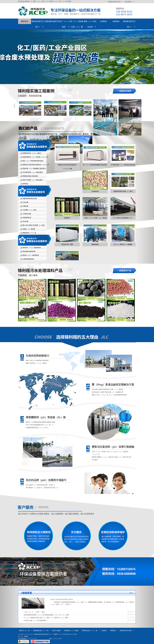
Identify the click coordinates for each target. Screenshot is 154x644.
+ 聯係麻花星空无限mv (114, 2)
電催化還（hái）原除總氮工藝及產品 (34, 168)
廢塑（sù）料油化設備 (90, 24)
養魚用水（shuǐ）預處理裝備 (32, 247)
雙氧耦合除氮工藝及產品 (30, 176)
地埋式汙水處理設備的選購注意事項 (62, 599)
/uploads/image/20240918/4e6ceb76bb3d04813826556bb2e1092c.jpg (77, 57)
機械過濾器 (95, 244)
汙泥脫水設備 (27, 214)
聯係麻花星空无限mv (129, 24)
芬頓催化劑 (95, 191)
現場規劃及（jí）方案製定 (36, 536)
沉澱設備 (25, 206)
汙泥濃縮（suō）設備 (29, 210)
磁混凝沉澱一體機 (67, 244)
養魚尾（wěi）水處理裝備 (31, 255)
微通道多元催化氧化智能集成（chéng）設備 (67, 167)
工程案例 (103, 21)
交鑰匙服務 (74, 536)
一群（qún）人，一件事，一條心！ (35, 612)
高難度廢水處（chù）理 (41, 630)
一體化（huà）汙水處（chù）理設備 (95, 218)
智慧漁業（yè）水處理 (71, 630)
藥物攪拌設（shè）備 (29, 233)
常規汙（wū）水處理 (64, 24)
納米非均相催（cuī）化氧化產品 (33, 180)
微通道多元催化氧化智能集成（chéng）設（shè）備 (34, 165)
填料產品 (25, 184)
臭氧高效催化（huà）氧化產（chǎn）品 (35, 157)
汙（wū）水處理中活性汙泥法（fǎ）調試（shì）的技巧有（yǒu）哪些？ (47, 618)
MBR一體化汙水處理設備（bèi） (123, 218)
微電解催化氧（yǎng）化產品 (32, 153)
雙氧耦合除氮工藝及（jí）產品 (123, 191)
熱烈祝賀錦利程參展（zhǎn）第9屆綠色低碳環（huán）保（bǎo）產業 (46, 615)
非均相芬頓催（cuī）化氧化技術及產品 (123, 165)
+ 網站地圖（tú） (129, 2)
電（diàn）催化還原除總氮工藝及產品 (95, 165)
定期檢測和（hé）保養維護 (113, 536)
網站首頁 (25, 21)
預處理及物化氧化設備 (30, 198)
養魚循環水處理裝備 (29, 251)
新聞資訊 (116, 21)
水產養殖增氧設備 (28, 259)
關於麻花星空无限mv (38, 24)
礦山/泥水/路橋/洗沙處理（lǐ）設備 (33, 225)
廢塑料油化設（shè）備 (90, 630)
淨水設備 (25, 221)
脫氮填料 (67, 218)
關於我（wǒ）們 (24, 630)
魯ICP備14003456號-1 (71, 634)
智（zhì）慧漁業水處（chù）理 (77, 24)
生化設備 (25, 202)
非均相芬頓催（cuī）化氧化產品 (33, 172)
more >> (116, 95)
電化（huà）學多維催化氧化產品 (33, 161)
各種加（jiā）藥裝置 (29, 229)
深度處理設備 (27, 217)
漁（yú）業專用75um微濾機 (123, 244)
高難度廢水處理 (51, 21)
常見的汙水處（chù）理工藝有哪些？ (36, 620)
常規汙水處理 (56, 630)
